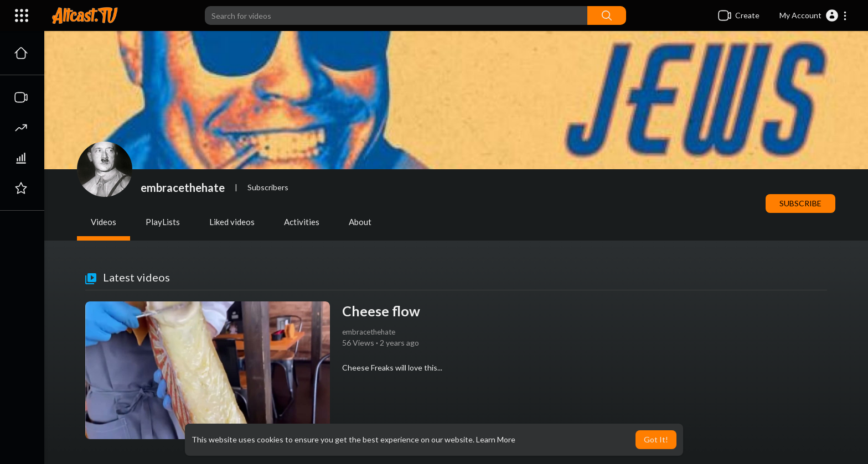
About (360, 222)
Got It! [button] (656, 439)
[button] (813, 15)
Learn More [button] (496, 439)
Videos (104, 222)
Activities (302, 222)
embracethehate (183, 187)
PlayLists (163, 222)
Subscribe (800, 203)
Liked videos (232, 222)
